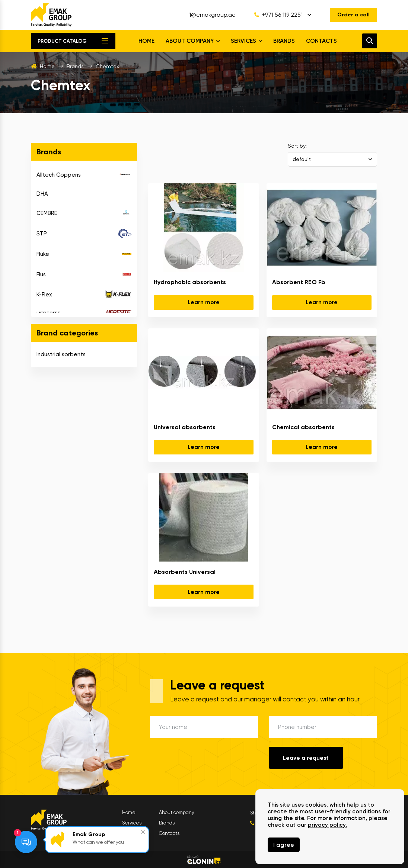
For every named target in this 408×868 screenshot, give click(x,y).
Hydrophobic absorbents (190, 282)
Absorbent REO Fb (299, 282)
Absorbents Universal (185, 572)
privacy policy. (327, 825)
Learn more (204, 302)
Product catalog (62, 41)
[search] (370, 41)
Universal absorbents (185, 427)
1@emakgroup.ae (212, 15)
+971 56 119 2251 (278, 15)
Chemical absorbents (303, 427)
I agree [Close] (284, 845)
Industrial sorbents (61, 354)
